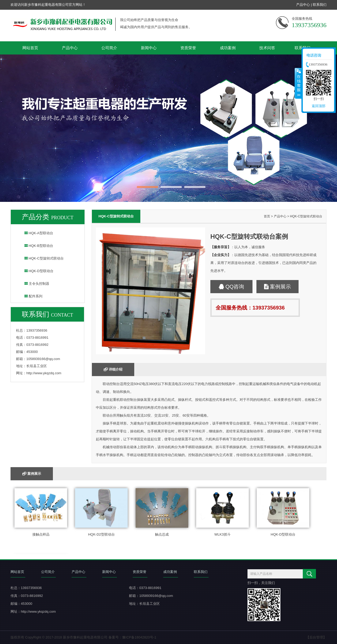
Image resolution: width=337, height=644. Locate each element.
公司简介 (109, 48)
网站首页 (30, 48)
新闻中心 (149, 48)
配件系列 (30, 296)
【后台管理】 (316, 637)
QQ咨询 (232, 287)
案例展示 (278, 287)
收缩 (298, 83)
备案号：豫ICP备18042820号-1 (132, 637)
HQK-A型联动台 (35, 233)
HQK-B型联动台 (35, 246)
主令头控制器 (33, 284)
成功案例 (228, 48)
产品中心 (303, 5)
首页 (267, 216)
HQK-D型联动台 (36, 271)
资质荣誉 (188, 48)
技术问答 (267, 48)
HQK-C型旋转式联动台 (41, 258)
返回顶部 (319, 106)
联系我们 (320, 5)
